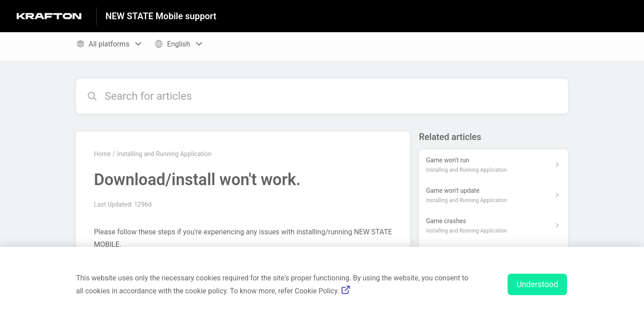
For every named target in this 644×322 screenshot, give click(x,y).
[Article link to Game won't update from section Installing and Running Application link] (494, 195)
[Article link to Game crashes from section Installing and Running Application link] (494, 225)
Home (102, 154)
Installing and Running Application (164, 154)
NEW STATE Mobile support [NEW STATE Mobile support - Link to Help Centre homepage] (161, 16)
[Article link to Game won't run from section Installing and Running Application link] (494, 165)
